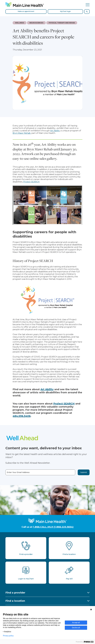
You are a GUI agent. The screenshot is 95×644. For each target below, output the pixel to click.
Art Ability (55, 131)
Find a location (15, 601)
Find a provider (15, 593)
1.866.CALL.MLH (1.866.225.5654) (53, 527)
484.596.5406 (22, 416)
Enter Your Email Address (18, 472)
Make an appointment (26, 11)
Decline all (76, 628)
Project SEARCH (31, 182)
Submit (84, 472)
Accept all (76, 623)
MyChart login (65, 11)
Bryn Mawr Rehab (22, 133)
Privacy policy (8, 636)
